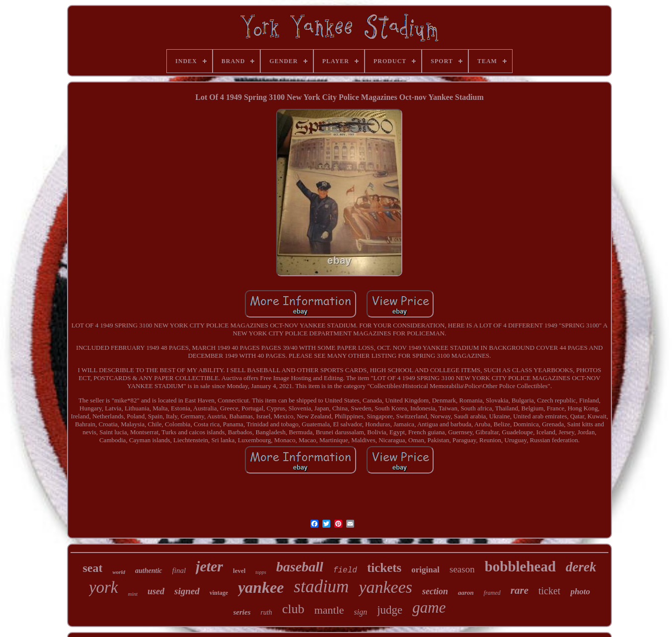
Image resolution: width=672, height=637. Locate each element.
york (104, 587)
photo (580, 592)
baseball (300, 567)
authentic (149, 571)
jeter (209, 566)
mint (133, 594)
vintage (219, 593)
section (435, 591)
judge (390, 610)
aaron (466, 593)
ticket (549, 591)
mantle (329, 610)
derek (581, 567)
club (293, 609)
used (156, 591)
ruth (266, 612)
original (425, 570)
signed (187, 591)
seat (92, 568)
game (429, 607)
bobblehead (520, 566)
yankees (385, 587)
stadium (322, 587)
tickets (384, 568)
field (345, 570)
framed (492, 593)
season (462, 569)
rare (520, 590)
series (242, 612)
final (179, 570)
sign (361, 612)
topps (261, 572)
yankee (261, 587)
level (239, 571)
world (119, 572)
